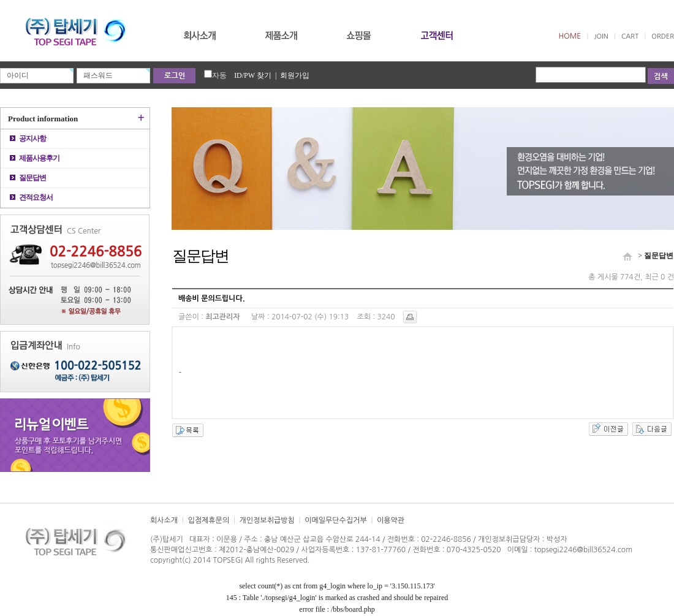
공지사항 (28, 139)
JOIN (601, 36)
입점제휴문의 (208, 520)
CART (630, 36)
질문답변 (28, 178)
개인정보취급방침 (267, 520)
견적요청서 (31, 197)
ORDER (663, 36)
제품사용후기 (35, 158)
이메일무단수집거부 (336, 520)
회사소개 (164, 520)
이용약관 (391, 520)
